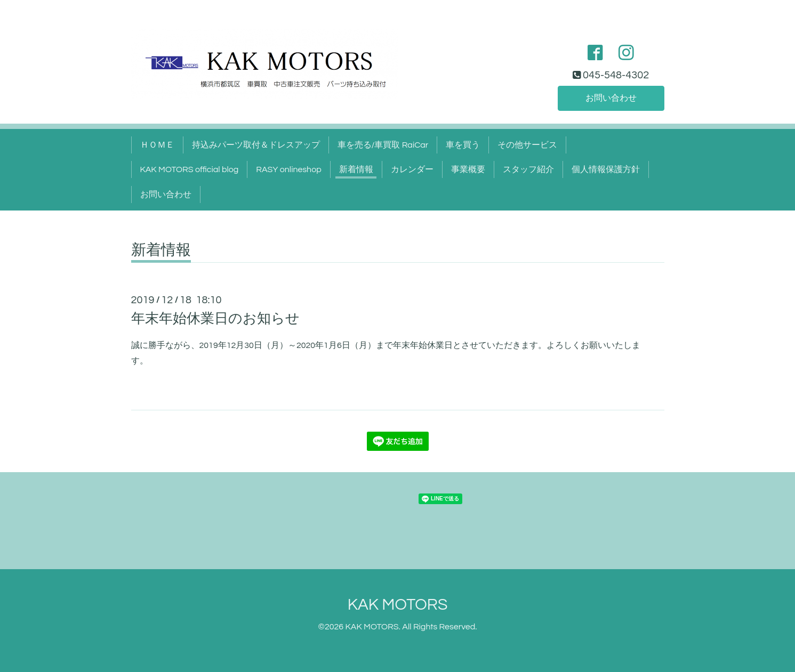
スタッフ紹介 (528, 169)
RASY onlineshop (288, 169)
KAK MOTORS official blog (190, 169)
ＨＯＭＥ (157, 145)
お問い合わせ (611, 98)
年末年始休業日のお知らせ (215, 319)
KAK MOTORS (398, 605)
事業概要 (468, 169)
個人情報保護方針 (606, 169)
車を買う (463, 145)
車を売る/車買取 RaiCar (383, 145)
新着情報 (356, 169)
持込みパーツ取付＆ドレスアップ (256, 145)
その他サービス (527, 145)
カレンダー (412, 169)
